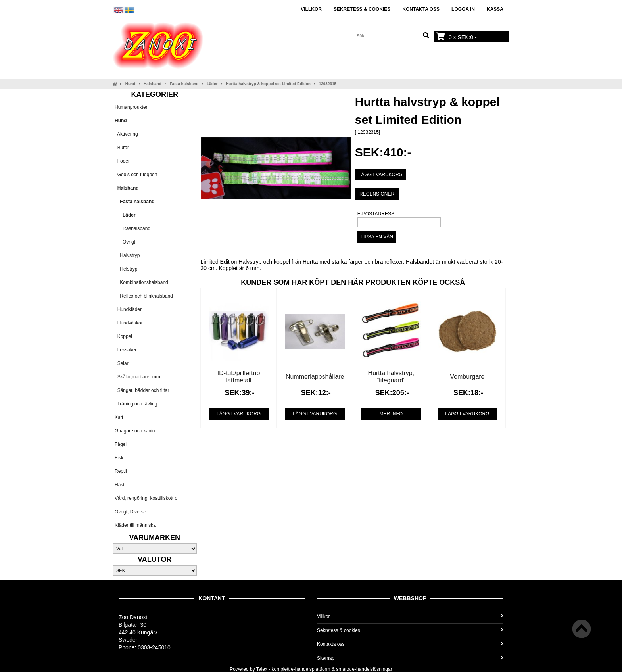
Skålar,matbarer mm (137, 377)
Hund (131, 84)
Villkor (311, 9)
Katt (119, 417)
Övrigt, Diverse (130, 512)
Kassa (495, 9)
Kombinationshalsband (141, 282)
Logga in (463, 9)
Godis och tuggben (136, 175)
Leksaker (126, 350)
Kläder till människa (135, 525)
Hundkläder (128, 309)
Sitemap (410, 658)
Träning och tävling (136, 404)
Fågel (121, 444)
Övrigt (125, 242)
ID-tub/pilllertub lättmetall (239, 377)
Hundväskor (129, 323)
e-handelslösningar (372, 669)
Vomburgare (467, 377)
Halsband (153, 84)
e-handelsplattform (310, 669)
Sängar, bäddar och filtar (142, 390)
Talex (262, 669)
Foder (122, 161)
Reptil (121, 471)
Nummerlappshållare (315, 377)
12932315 (328, 84)
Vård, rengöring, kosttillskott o (146, 498)
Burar (122, 148)
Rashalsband (132, 228)
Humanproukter (131, 107)
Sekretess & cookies (362, 9)
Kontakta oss (421, 9)
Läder (212, 84)
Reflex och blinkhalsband (144, 296)
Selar (122, 363)
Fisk (119, 458)
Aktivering (126, 134)
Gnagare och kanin (135, 431)
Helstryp (126, 269)
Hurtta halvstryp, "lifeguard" (391, 377)
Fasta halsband (184, 84)
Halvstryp (127, 255)
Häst (120, 485)
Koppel (123, 336)
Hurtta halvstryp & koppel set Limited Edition (268, 84)
